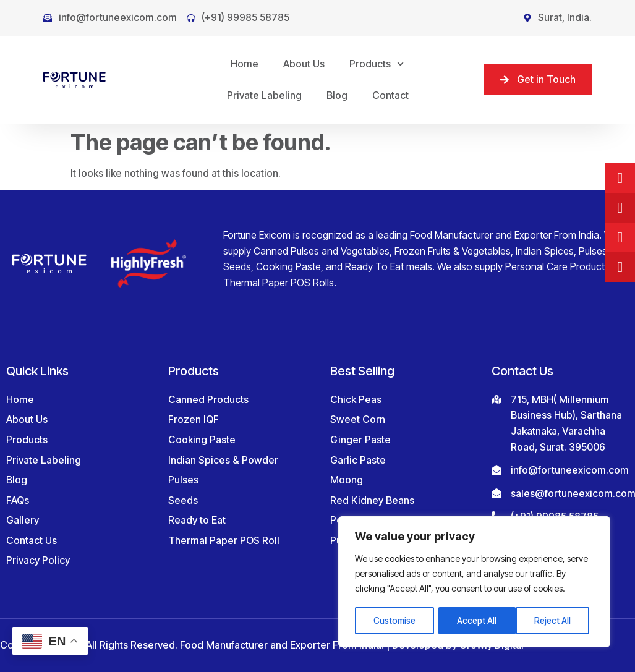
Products (377, 64)
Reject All (476, 620)
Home (245, 64)
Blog (337, 95)
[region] (474, 582)
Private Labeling (264, 95)
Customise (395, 620)
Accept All (556, 620)
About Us (304, 64)
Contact (390, 95)
